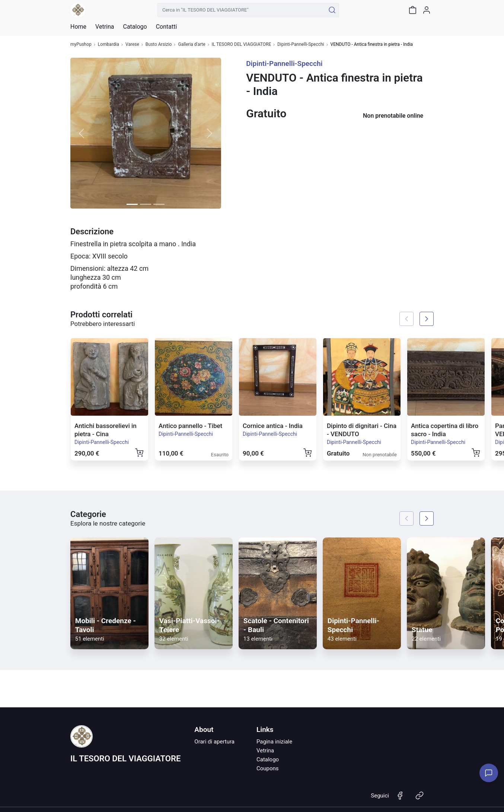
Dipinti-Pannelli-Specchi (301, 45)
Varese (132, 45)
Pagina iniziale (274, 742)
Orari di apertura (214, 742)
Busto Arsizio (159, 45)
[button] (82, 133)
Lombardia (109, 45)
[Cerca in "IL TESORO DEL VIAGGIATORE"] (241, 10)
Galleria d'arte (192, 45)
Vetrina (265, 751)
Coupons (268, 768)
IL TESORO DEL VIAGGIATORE (242, 45)
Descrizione (92, 231)
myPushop (81, 45)
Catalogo (135, 27)
